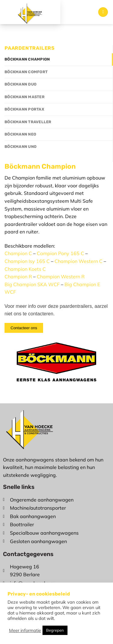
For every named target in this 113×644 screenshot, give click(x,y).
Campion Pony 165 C (60, 253)
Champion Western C (78, 261)
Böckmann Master (25, 97)
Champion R (18, 277)
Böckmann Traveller (28, 122)
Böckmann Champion (27, 59)
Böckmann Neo (20, 134)
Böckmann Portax (24, 109)
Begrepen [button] (55, 630)
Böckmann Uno (20, 147)
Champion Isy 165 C (27, 261)
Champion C (18, 253)
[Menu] (103, 12)
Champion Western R (61, 277)
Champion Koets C (25, 269)
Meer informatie (25, 630)
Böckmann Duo (20, 84)
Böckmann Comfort (26, 72)
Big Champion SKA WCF (32, 284)
